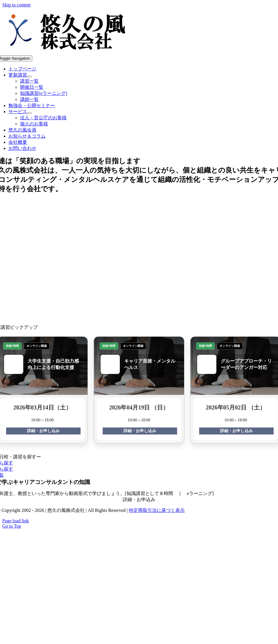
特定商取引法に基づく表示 (157, 510)
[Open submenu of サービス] (29, 113)
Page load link (16, 521)
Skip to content (16, 5)
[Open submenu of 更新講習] (29, 77)
